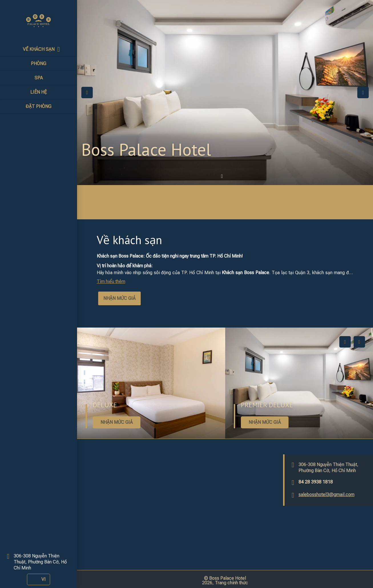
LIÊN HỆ (39, 92)
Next (363, 93)
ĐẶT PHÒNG (39, 106)
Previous (87, 93)
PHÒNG (39, 64)
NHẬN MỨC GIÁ (119, 298)
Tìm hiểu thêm (111, 281)
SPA (39, 78)
